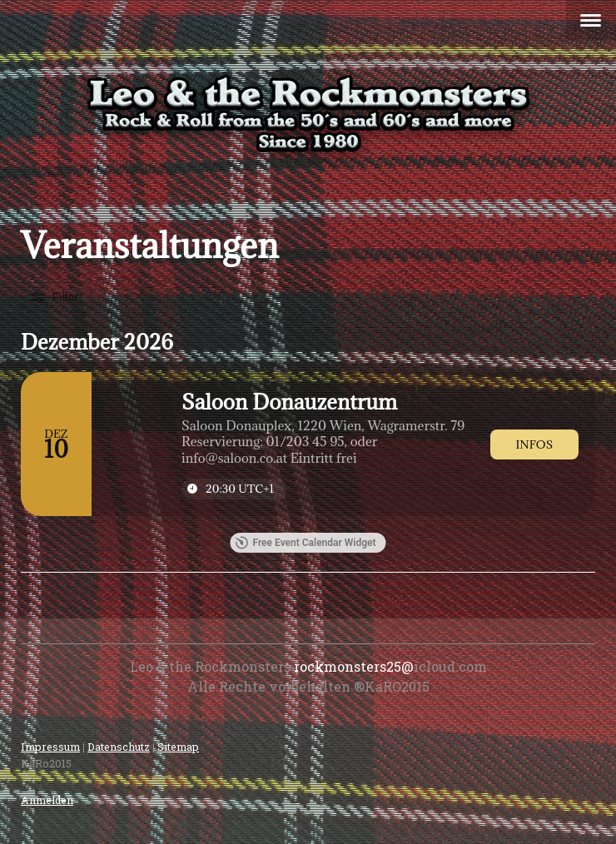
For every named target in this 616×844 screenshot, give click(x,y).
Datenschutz (119, 747)
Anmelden (47, 800)
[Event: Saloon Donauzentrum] (308, 444)
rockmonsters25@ (354, 666)
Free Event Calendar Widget (305, 543)
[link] (534, 444)
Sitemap (178, 747)
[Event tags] (326, 442)
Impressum (50, 747)
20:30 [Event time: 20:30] (240, 489)
